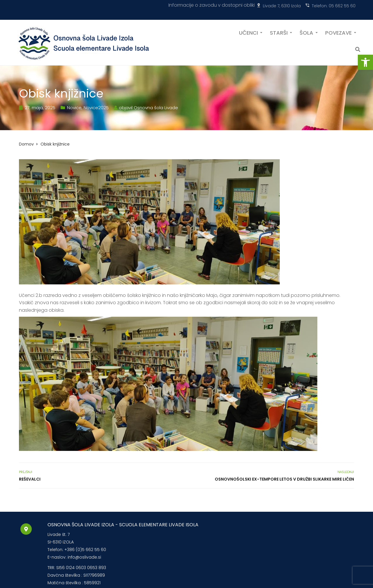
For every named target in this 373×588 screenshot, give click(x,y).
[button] (365, 62)
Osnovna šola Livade (156, 108)
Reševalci (30, 479)
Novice (74, 108)
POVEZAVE (338, 32)
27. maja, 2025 (40, 108)
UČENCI (248, 32)
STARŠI (279, 32)
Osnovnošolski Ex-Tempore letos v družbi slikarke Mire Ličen (284, 479)
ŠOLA (306, 32)
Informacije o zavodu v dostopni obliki (212, 5)
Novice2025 (96, 108)
